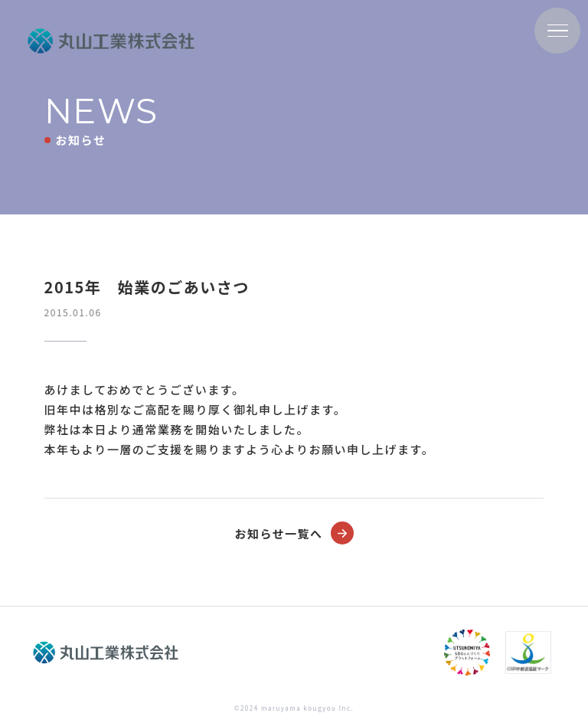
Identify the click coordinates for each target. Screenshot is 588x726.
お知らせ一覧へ (294, 533)
